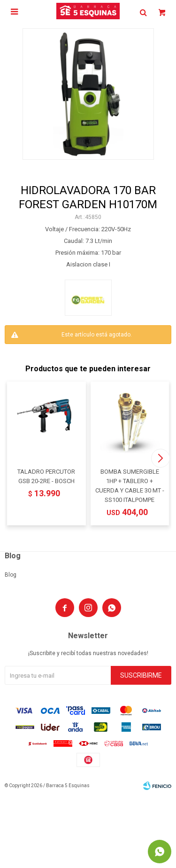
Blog (11, 575)
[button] (160, 458)
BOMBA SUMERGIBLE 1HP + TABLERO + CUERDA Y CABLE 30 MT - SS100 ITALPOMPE (130, 486)
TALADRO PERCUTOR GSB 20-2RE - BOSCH (46, 476)
